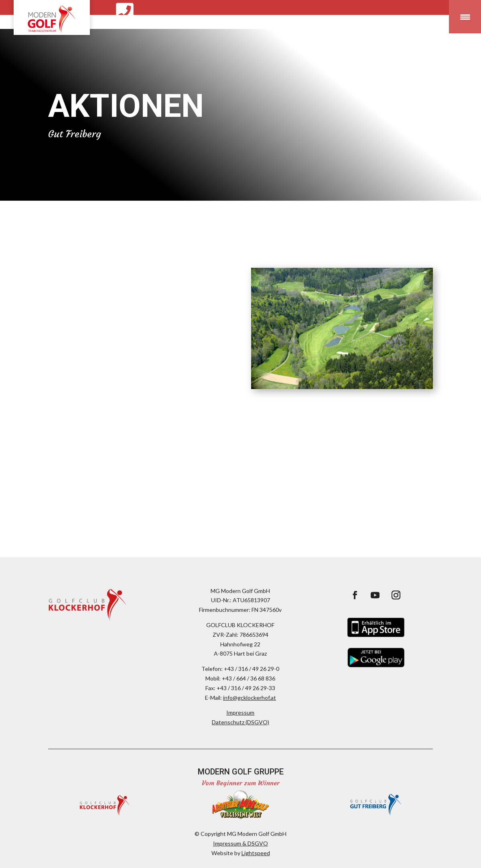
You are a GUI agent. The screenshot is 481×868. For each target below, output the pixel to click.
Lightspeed (256, 853)
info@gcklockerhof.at (250, 698)
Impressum (240, 712)
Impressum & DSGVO (240, 843)
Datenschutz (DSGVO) (240, 722)
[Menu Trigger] (465, 17)
